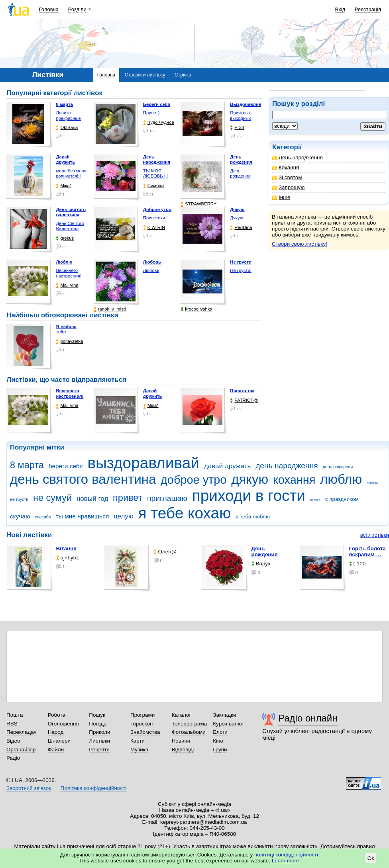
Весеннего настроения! (69, 273)
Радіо (13, 758)
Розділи (77, 9)
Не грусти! (241, 270)
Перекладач (21, 732)
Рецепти (99, 750)
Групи (220, 750)
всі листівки (375, 535)
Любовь (151, 270)
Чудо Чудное (159, 122)
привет (128, 498)
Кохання (286, 167)
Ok (371, 858)
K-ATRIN (154, 228)
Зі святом (287, 177)
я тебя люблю (253, 517)
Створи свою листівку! (300, 244)
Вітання (67, 548)
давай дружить (228, 466)
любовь (372, 483)
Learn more (286, 861)
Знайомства (145, 732)
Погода (98, 724)
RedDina (241, 228)
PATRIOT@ (244, 400)
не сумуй (52, 498)
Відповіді (183, 750)
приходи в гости (249, 496)
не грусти (19, 499)
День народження (298, 157)
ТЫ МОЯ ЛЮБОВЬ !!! (155, 174)
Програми (142, 715)
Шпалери (59, 741)
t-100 (358, 564)
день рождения (338, 467)
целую (124, 516)
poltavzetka (69, 341)
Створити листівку (145, 75)
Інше (281, 197)
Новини (181, 741)
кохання (294, 480)
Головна (49, 9)
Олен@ (165, 552)
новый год (92, 499)
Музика (139, 750)
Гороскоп (141, 724)
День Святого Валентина (70, 226)
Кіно (218, 741)
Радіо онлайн (308, 718)
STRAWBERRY (198, 204)
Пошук (97, 715)
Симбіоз (154, 186)
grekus (65, 238)
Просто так (242, 391)
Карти (138, 741)
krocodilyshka (196, 309)
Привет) (151, 113)
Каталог (182, 715)
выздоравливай (143, 463)
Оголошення (63, 724)
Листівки (99, 741)
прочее (315, 500)
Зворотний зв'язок (29, 788)
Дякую (237, 218)
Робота (57, 715)
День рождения (240, 174)
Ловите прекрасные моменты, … (69, 118)
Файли (56, 750)
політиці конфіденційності (286, 855)
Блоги (220, 732)
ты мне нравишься (83, 516)
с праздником (342, 499)
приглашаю (167, 498)
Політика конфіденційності (93, 788)
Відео (13, 741)
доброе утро (194, 480)
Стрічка (183, 75)
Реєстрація (368, 9)
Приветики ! (155, 218)
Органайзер (21, 750)
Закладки (224, 715)
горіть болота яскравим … (367, 551)
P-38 (237, 128)
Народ (56, 732)
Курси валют (228, 724)
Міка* (64, 186)
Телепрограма (190, 724)
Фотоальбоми (189, 732)
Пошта (15, 715)
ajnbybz (68, 558)
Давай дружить (153, 393)
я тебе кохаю (185, 513)
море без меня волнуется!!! (71, 174)
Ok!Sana (67, 128)
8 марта (27, 465)
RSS (12, 724)
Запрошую (288, 187)
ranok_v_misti (110, 309)
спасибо (43, 517)
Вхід (340, 9)
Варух (261, 564)
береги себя (66, 466)
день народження (287, 466)
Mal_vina (67, 285)
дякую (250, 479)
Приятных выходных (240, 115)
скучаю (20, 516)
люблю (341, 479)
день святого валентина (83, 479)
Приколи (99, 732)
